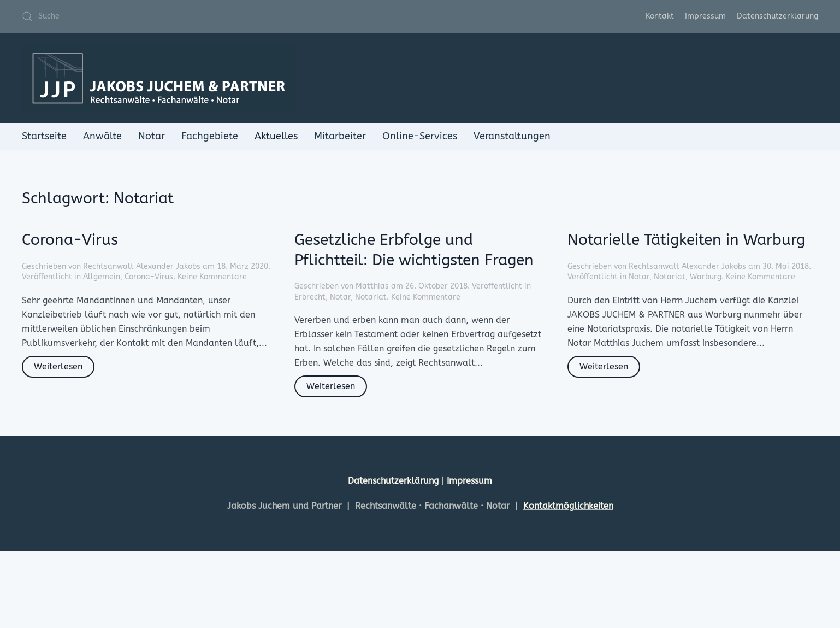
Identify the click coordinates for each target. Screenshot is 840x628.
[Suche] (87, 16)
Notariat (371, 297)
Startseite (44, 136)
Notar (152, 136)
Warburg (706, 277)
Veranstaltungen (512, 136)
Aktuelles (276, 136)
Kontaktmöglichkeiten (568, 506)
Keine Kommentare (212, 277)
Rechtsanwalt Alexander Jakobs (142, 266)
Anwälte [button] (102, 136)
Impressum (705, 16)
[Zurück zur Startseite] (158, 78)
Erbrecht (310, 297)
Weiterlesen (58, 366)
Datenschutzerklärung (777, 16)
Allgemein (102, 277)
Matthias (372, 286)
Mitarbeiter (340, 136)
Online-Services (420, 136)
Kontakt (660, 16)
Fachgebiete (210, 136)
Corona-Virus (70, 240)
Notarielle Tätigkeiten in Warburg (686, 240)
